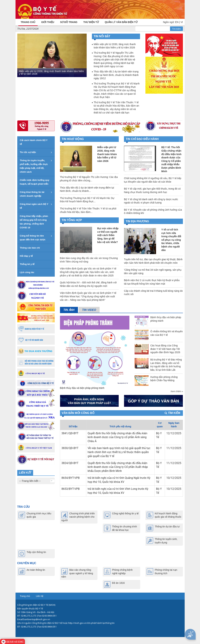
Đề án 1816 (118, 583)
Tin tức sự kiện (28, 152)
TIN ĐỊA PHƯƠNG (137, 221)
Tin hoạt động (73, 139)
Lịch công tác (27, 272)
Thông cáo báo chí (30, 248)
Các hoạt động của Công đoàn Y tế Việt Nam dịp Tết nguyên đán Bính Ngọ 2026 (165, 349)
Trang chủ (25, 596)
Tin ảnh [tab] (69, 310)
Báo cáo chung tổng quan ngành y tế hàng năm (77, 573)
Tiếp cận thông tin (36, 552)
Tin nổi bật (102, 36)
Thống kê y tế (27, 264)
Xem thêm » (177, 391)
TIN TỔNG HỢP (72, 220)
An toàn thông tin (36, 570)
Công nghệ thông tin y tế (125, 513)
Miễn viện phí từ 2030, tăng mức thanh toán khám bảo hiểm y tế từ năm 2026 (51, 72)
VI (182, 22)
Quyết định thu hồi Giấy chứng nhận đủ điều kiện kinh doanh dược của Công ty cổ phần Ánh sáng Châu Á (118, 437)
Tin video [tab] (89, 310)
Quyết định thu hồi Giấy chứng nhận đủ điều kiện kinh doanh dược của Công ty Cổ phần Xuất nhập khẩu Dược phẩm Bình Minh (118, 467)
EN (177, 22)
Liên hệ (40, 596)
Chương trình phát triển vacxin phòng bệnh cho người (78, 517)
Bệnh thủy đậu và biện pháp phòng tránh (82, 388)
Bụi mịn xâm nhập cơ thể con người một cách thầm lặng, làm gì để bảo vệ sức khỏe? (108, 235)
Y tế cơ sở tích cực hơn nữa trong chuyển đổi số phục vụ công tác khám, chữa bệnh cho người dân (171, 240)
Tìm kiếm (176, 29)
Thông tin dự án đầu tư (167, 526)
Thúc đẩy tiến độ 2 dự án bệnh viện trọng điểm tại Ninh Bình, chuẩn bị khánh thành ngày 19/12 (116, 75)
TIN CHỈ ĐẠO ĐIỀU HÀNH (142, 139)
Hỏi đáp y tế (26, 256)
